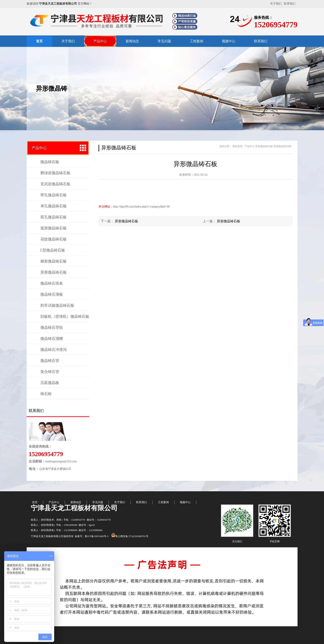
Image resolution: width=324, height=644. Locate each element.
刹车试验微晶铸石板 (57, 305)
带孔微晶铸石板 (54, 195)
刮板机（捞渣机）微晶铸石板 (65, 316)
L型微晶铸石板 (53, 250)
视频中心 (229, 41)
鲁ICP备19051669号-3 (97, 536)
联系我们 (290, 4)
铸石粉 (46, 394)
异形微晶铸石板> (283, 146)
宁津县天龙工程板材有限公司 (74, 508)
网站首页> (238, 146)
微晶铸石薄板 (52, 294)
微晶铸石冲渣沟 (54, 350)
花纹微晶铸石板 (54, 239)
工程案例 (196, 41)
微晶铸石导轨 (52, 328)
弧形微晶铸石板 (54, 228)
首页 (39, 41)
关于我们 (276, 4)
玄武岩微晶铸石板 (55, 184)
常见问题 (164, 41)
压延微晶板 (50, 383)
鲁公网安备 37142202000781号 (130, 536)
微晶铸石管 (50, 361)
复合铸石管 (50, 372)
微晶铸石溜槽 (52, 339)
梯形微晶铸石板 (54, 261)
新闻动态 (132, 41)
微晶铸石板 (50, 162)
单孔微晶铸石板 (54, 206)
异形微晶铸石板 (54, 272)
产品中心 (100, 41)
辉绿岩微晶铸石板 (55, 173)
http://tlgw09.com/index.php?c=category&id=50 (141, 207)
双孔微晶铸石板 (54, 217)
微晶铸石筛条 (52, 283)
